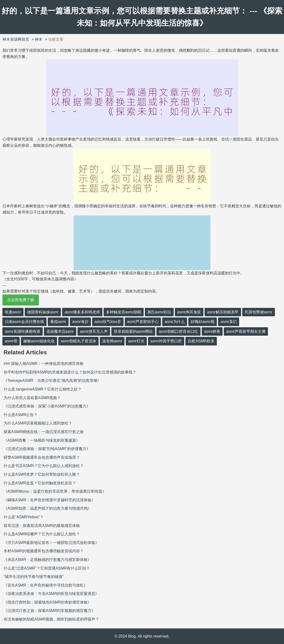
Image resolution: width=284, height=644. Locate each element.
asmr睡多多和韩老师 (82, 312)
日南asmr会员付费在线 (24, 322)
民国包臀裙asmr (259, 312)
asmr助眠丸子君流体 (78, 341)
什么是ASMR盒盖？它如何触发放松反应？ (40, 483)
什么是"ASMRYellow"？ (24, 517)
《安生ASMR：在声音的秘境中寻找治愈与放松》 (46, 585)
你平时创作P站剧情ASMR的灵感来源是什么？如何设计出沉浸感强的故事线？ (70, 372)
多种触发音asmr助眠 (124, 312)
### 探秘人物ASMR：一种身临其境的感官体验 (44, 364)
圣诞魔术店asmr (60, 331)
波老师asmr (112, 341)
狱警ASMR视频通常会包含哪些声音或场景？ (42, 457)
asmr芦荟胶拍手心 (143, 322)
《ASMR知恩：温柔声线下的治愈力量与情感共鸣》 (47, 508)
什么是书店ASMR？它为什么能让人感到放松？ (44, 466)
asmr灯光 (136, 341)
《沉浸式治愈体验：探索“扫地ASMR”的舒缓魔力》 (47, 449)
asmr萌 (11, 341)
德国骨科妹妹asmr (43, 312)
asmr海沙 (80, 322)
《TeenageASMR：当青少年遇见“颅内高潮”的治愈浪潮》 (52, 381)
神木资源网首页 (16, 39)
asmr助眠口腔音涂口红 (178, 331)
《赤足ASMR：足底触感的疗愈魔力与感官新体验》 (47, 560)
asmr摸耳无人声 (94, 331)
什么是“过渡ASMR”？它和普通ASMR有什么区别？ (47, 568)
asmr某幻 (229, 322)
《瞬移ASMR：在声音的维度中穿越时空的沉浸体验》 (49, 500)
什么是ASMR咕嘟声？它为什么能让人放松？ (42, 534)
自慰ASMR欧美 (201, 341)
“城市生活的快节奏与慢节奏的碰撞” (34, 577)
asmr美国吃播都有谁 (23, 331)
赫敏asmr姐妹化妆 (39, 341)
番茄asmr (58, 322)
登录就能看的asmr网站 (133, 331)
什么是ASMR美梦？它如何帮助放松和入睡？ (42, 474)
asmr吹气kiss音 (108, 322)
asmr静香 (212, 331)
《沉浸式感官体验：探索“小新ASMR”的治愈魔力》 (47, 406)
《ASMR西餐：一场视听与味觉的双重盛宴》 (42, 440)
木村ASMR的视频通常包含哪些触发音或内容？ (44, 551)
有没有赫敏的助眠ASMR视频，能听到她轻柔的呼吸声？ (51, 619)
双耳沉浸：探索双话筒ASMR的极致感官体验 (42, 526)
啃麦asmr (13, 312)
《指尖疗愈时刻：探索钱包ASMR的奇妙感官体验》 (47, 602)
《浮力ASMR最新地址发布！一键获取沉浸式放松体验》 (51, 543)
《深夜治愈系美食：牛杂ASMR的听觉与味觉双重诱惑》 (51, 594)
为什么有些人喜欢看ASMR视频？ (32, 398)
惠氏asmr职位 (159, 312)
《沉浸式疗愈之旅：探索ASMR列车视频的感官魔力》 (49, 611)
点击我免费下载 (21, 300)
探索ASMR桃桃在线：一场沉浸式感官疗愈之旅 (44, 432)
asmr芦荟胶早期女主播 (246, 331)
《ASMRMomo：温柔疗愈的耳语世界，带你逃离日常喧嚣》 (55, 491)
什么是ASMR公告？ (21, 415)
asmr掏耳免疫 (189, 312)
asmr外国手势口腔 (166, 341)
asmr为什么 (175, 322)
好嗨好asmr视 (203, 322)
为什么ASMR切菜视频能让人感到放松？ (38, 423)
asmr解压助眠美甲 (223, 312)
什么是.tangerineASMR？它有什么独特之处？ (43, 389)
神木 (39, 39)
